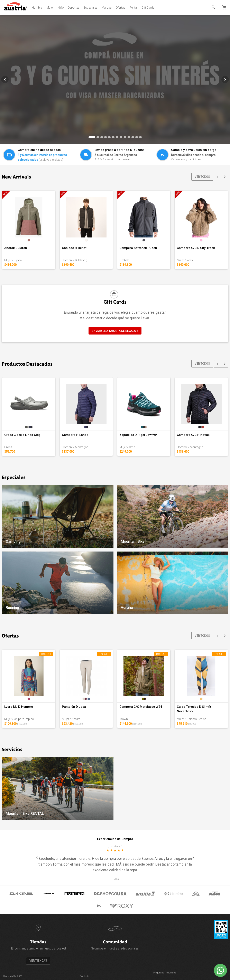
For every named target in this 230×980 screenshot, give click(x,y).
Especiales (91, 8)
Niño (61, 8)
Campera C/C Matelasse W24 (141, 707)
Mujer (50, 8)
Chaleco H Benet (74, 248)
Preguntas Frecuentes (165, 973)
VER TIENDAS (38, 961)
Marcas (107, 8)
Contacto (85, 976)
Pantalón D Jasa (74, 707)
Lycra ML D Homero (19, 707)
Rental (133, 8)
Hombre (37, 8)
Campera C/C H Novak (193, 435)
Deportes (74, 8)
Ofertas (121, 8)
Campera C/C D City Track (196, 248)
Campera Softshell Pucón (138, 248)
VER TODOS (202, 177)
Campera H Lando (75, 435)
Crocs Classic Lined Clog (22, 435)
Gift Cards (148, 8)
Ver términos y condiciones (186, 159)
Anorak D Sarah (16, 248)
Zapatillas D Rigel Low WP (138, 435)
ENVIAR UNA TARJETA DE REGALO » (115, 331)
